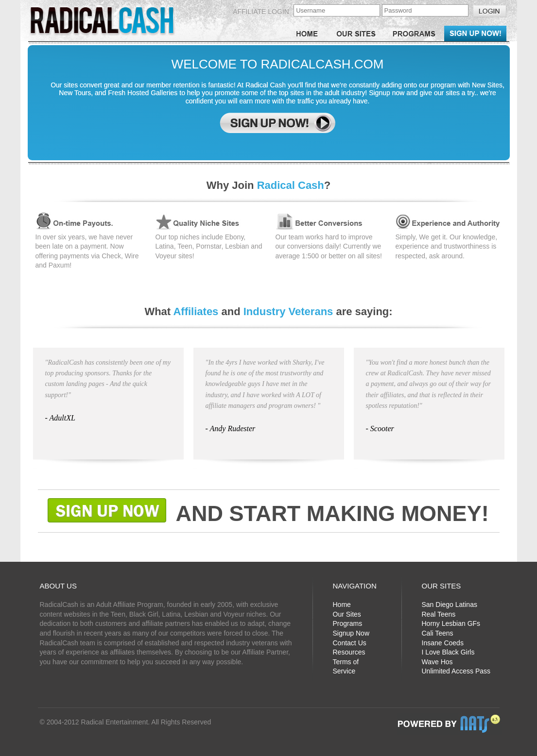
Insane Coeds (443, 643)
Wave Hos (437, 662)
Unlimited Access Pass (456, 671)
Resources (349, 652)
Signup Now (351, 633)
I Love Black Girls (448, 652)
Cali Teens (438, 633)
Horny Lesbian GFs (451, 623)
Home (342, 605)
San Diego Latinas (450, 605)
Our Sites (347, 614)
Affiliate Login (261, 12)
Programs (348, 623)
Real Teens (439, 614)
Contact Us (350, 643)
